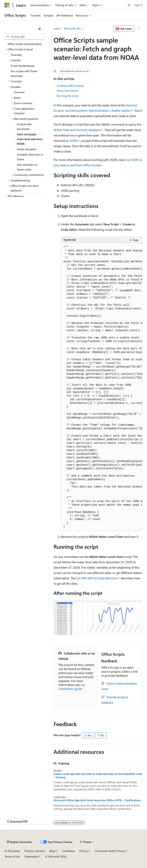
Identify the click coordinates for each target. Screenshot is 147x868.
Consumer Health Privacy (110, 851)
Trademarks (31, 856)
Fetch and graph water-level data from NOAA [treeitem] (30, 139)
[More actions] (139, 29)
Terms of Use (12, 856)
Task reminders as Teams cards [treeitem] (27, 167)
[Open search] (129, 5)
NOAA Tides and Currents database (77, 130)
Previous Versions (35, 851)
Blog (52, 851)
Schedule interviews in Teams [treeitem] (30, 157)
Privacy (84, 851)
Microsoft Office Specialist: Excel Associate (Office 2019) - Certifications (97, 800)
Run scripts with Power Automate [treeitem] (24, 73)
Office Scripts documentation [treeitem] (25, 44)
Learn (57, 28)
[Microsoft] (7, 5)
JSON (73, 141)
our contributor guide (72, 687)
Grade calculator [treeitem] (27, 149)
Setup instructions (67, 91)
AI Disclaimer (12, 851)
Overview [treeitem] (16, 55)
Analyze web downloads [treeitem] (24, 126)
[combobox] (24, 37)
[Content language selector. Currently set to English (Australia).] (19, 842)
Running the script (67, 96)
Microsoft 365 (72, 28)
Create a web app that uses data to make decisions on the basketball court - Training (98, 776)
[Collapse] (40, 29)
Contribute (69, 851)
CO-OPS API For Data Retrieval (97, 578)
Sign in (138, 5)
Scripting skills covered (70, 86)
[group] (102, 387)
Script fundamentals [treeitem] (22, 66)
